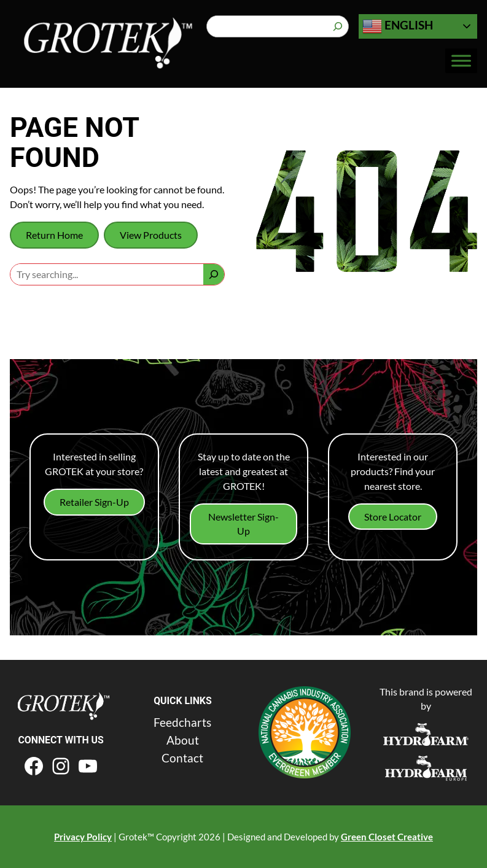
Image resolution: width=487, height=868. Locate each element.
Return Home (54, 235)
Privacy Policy (83, 837)
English (398, 26)
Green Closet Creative (387, 837)
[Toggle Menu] (461, 61)
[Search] (338, 26)
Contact (182, 758)
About (183, 740)
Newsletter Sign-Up (243, 524)
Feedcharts (182, 722)
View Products (151, 235)
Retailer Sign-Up (94, 502)
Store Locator (393, 517)
